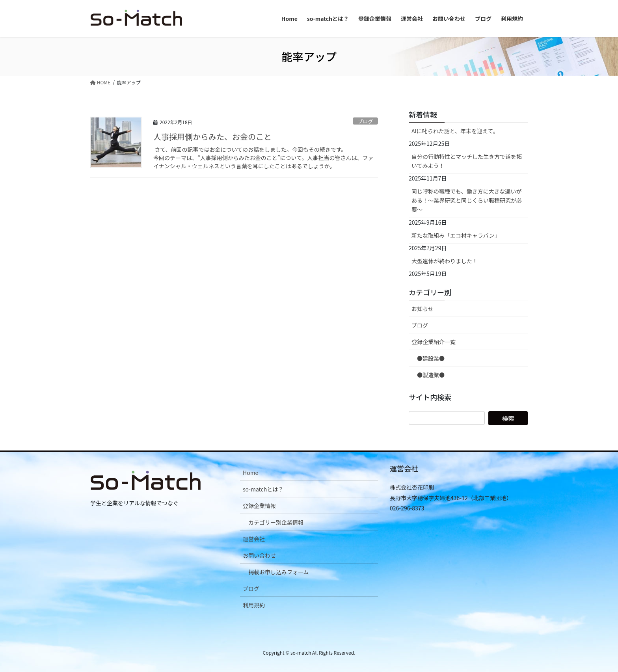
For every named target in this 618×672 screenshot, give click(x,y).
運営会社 (254, 539)
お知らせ (423, 309)
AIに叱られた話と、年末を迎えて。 (455, 131)
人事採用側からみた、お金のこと (212, 137)
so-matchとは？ (263, 489)
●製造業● (431, 375)
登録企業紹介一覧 (434, 342)
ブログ (365, 121)
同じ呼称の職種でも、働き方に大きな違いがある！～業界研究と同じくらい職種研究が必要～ (467, 200)
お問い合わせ (259, 555)
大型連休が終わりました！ (445, 261)
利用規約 (254, 605)
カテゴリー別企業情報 (276, 522)
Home (250, 473)
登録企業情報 (259, 506)
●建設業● (431, 358)
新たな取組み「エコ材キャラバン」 (456, 235)
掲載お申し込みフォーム (279, 572)
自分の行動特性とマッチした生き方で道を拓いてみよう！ (467, 161)
